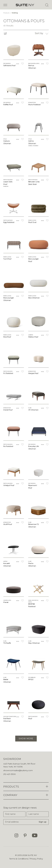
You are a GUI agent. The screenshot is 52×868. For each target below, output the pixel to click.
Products (7, 13)
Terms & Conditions (19, 859)
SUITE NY (32, 855)
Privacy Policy (36, 859)
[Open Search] (47, 5)
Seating (15, 13)
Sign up (43, 822)
